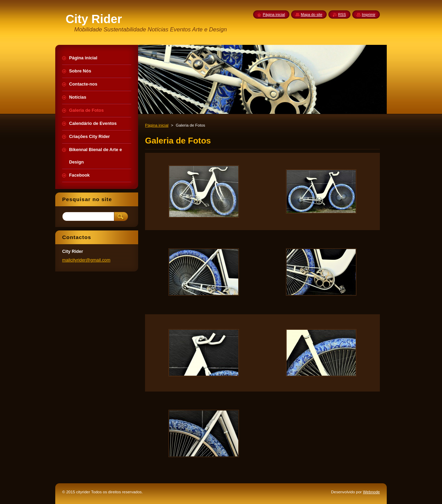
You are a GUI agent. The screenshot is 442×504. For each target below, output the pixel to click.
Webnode (371, 492)
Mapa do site (311, 14)
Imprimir (369, 14)
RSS (342, 14)
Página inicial (157, 125)
